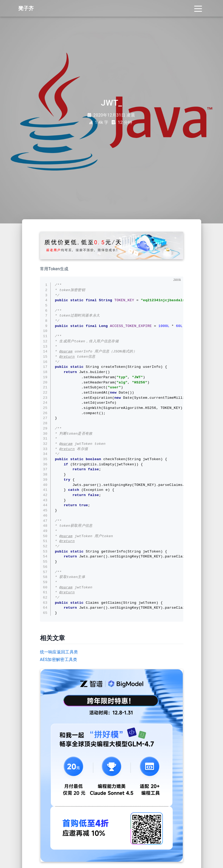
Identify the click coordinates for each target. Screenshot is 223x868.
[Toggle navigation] (198, 8)
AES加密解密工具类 (59, 660)
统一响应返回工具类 (59, 652)
